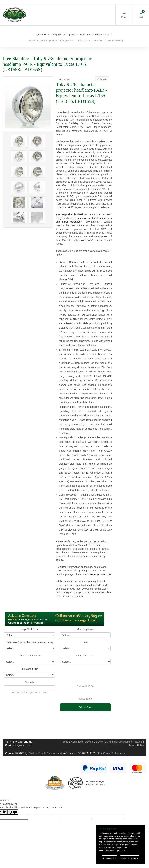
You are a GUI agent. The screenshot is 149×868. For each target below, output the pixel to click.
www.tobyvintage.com (100, 574)
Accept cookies (109, 858)
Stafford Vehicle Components (45, 753)
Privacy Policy (136, 745)
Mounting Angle (85, 629)
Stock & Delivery (94, 742)
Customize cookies (130, 858)
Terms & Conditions (72, 742)
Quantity (29, 682)
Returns (138, 742)
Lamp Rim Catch (85, 656)
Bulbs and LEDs (29, 669)
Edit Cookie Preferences (111, 753)
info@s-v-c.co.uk (23, 745)
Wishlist (102, 79)
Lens (85, 642)
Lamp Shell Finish (29, 629)
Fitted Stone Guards (29, 656)
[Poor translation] (13, 812)
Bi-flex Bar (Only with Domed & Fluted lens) (29, 642)
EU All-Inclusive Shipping (118, 742)
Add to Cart (85, 707)
